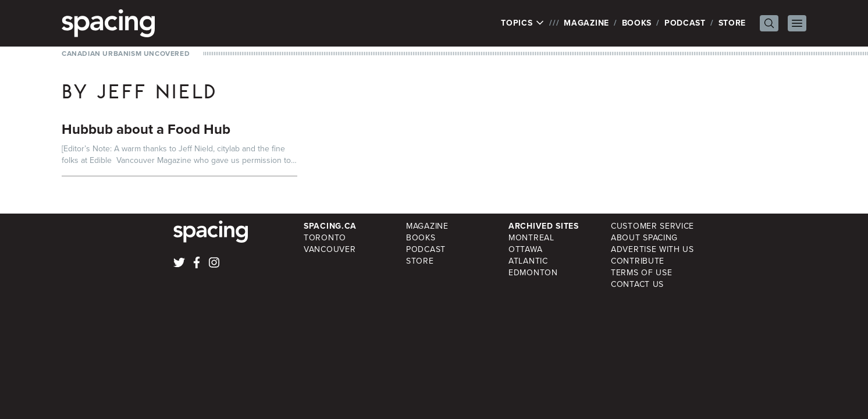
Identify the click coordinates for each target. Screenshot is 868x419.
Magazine (586, 23)
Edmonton (533, 273)
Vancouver (330, 249)
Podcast (685, 23)
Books (637, 23)
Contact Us (637, 284)
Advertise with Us (652, 249)
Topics (523, 23)
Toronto (325, 238)
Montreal (531, 238)
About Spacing (644, 238)
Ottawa (525, 249)
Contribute (638, 261)
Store (732, 23)
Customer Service (652, 226)
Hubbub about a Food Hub (146, 129)
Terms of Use (641, 273)
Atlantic (528, 261)
